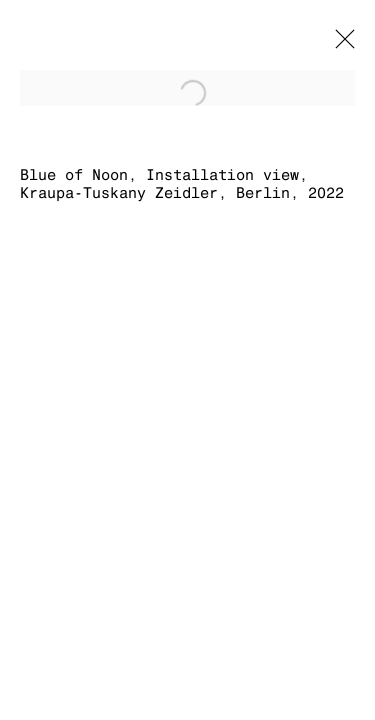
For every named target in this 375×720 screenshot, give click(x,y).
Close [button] (340, 45)
